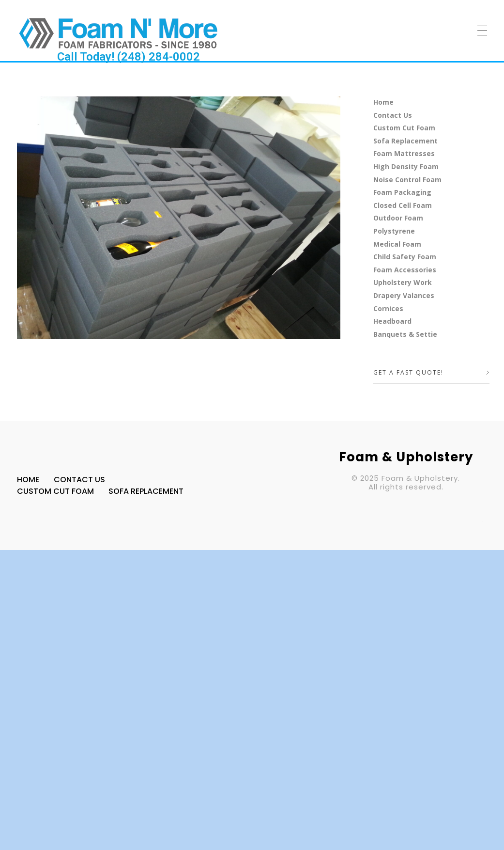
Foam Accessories (405, 270)
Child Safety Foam (405, 257)
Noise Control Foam (407, 180)
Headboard (392, 321)
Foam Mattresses (404, 153)
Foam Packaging (402, 192)
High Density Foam (406, 166)
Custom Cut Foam (404, 128)
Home (383, 102)
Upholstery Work (403, 282)
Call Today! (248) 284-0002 (129, 57)
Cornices (388, 308)
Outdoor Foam (398, 218)
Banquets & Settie (405, 334)
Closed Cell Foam (403, 205)
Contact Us (393, 115)
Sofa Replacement (405, 141)
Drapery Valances (404, 295)
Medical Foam (397, 244)
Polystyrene (394, 231)
